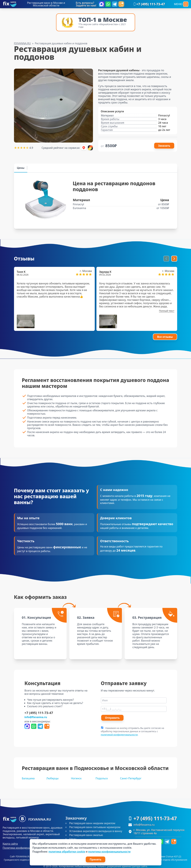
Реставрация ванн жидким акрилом (92, 823)
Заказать (164, 146)
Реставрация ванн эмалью (86, 835)
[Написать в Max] (102, 4)
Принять (95, 859)
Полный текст (167, 311)
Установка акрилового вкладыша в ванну (96, 831)
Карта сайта (10, 844)
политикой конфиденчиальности (119, 735)
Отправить (112, 718)
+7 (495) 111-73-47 (149, 4)
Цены (73, 839)
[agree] (102, 728)
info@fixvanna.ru (36, 717)
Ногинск (76, 778)
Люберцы (52, 778)
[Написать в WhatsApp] (108, 4)
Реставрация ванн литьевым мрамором (95, 827)
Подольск (102, 778)
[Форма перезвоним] (121, 4)
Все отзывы (165, 337)
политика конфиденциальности (109, 852)
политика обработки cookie (67, 852)
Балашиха (28, 778)
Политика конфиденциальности (23, 848)
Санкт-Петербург (131, 778)
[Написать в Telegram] (115, 4)
